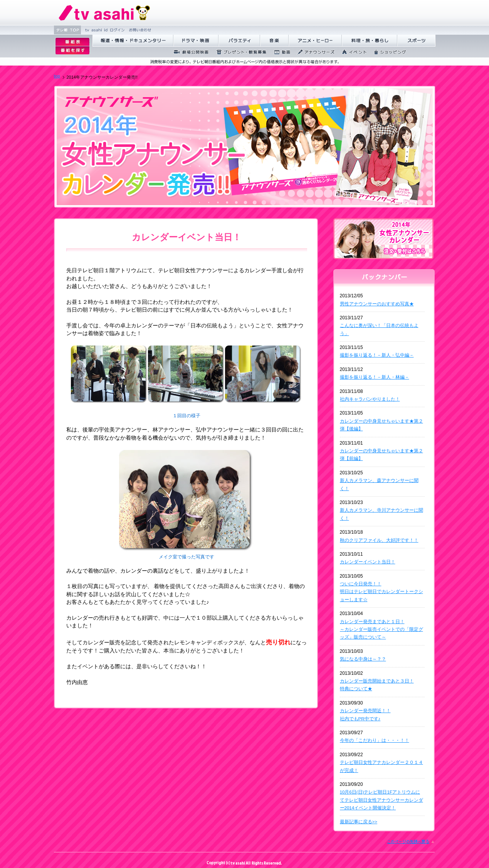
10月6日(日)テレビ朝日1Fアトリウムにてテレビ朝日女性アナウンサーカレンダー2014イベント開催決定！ (381, 800)
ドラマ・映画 (196, 41)
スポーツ (416, 41)
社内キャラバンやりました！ (370, 399)
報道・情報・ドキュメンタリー (133, 41)
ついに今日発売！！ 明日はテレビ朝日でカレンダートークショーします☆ (381, 592)
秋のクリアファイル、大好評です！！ (379, 540)
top (57, 76)
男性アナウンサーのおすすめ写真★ (377, 304)
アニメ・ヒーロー (315, 41)
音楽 (274, 41)
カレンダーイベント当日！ (368, 562)
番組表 (72, 42)
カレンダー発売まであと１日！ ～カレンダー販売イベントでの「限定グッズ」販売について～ (381, 630)
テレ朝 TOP (67, 30)
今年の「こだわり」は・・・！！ (375, 740)
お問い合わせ (139, 30)
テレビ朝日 (104, 13)
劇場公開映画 (189, 52)
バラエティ (239, 41)
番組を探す (72, 51)
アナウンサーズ (314, 52)
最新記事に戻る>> (359, 822)
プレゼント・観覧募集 (239, 52)
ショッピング (388, 52)
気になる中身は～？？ (363, 659)
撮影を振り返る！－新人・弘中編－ (377, 355)
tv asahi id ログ (104, 30)
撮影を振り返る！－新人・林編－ (375, 377)
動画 (280, 52)
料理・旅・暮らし (370, 41)
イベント (352, 52)
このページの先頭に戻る (411, 842)
